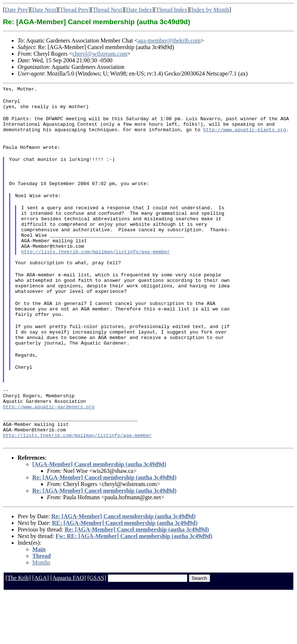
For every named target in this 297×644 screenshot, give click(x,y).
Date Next (44, 10)
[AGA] (41, 628)
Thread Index (172, 10)
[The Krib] (18, 628)
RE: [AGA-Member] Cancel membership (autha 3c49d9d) (125, 573)
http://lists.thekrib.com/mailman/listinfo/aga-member (96, 275)
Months (41, 613)
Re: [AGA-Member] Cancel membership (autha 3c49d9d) (104, 528)
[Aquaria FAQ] (68, 628)
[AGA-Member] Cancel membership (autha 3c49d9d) (99, 515)
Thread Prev (74, 10)
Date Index (139, 10)
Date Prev (16, 10)
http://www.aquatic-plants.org (245, 136)
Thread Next (107, 10)
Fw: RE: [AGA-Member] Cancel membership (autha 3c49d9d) (134, 587)
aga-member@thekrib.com (169, 41)
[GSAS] (97, 628)
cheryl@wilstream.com (100, 54)
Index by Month (210, 10)
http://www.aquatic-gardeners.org (49, 453)
